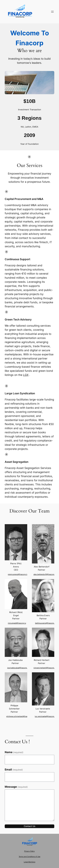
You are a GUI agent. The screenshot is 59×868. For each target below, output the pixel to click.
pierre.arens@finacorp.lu (18, 575)
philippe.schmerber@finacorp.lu (21, 717)
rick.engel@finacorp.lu (17, 623)
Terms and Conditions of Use (29, 857)
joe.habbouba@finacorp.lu (19, 668)
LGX (26, 375)
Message (16, 787)
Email (14, 770)
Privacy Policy (29, 851)
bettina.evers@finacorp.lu (45, 623)
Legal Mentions (29, 862)
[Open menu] (52, 12)
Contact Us (30, 826)
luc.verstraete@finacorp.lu (46, 717)
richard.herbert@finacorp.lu (46, 668)
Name (14, 752)
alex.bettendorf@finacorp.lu (46, 575)
